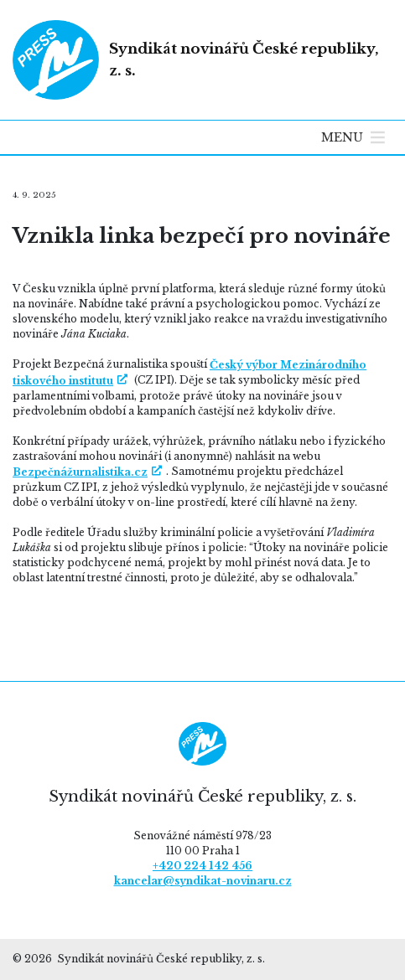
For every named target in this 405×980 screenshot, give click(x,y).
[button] (342, 137)
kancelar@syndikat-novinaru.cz (203, 881)
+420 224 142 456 (202, 866)
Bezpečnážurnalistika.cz (80, 472)
